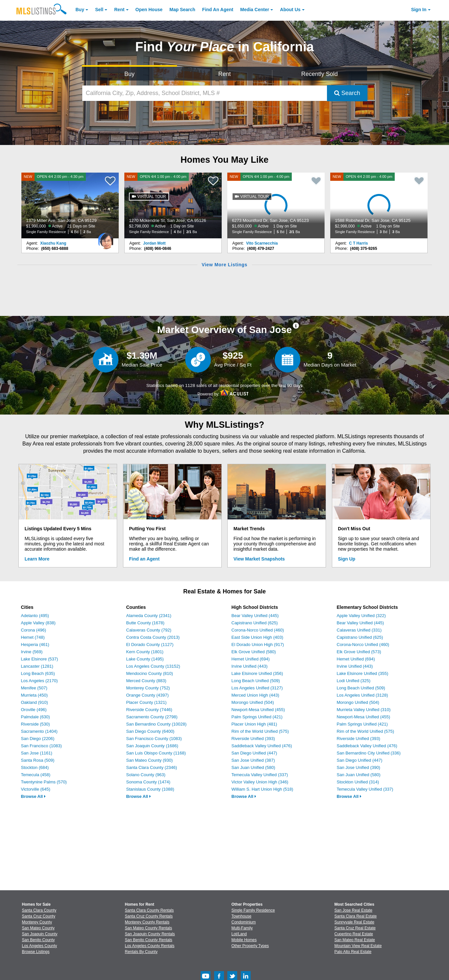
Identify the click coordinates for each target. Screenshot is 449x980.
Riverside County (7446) (149, 710)
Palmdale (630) (36, 717)
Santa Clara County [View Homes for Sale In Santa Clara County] (39, 910)
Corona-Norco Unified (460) (258, 630)
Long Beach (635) (38, 673)
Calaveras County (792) (149, 630)
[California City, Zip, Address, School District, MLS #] (205, 93)
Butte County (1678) (145, 623)
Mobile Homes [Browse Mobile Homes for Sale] (244, 940)
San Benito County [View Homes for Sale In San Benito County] (38, 940)
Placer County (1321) (147, 702)
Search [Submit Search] (347, 93)
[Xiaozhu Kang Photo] (106, 238)
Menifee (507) (34, 688)
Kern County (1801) (145, 652)
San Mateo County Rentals (149, 928)
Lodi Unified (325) (354, 681)
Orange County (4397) (148, 695)
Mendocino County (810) (150, 673)
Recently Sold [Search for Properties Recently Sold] (320, 74)
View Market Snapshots (259, 559)
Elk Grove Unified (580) (254, 652)
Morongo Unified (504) (253, 702)
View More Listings (224, 265)
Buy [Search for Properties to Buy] (129, 74)
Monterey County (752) (148, 688)
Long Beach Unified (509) (256, 681)
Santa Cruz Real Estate (355, 928)
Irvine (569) (32, 652)
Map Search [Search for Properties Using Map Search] (182, 10)
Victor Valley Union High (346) (260, 782)
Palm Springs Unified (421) (257, 717)
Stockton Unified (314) (358, 782)
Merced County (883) (146, 681)
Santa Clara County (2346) (152, 767)
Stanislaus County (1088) (150, 789)
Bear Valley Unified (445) (255, 616)
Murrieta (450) (35, 695)
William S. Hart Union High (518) (262, 789)
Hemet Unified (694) (251, 659)
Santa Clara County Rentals (150, 910)
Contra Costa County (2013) (153, 637)
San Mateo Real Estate (355, 940)
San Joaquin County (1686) (152, 746)
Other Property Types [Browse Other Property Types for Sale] (250, 946)
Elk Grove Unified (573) (359, 652)
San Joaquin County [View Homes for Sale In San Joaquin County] (40, 934)
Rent (119, 10)
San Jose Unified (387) (253, 760)
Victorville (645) (36, 789)
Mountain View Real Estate (358, 946)
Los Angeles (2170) (39, 681)
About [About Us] (290, 10)
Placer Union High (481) (254, 724)
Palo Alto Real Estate (353, 952)
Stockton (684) (35, 767)
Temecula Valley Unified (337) (260, 775)
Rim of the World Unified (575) (260, 731)
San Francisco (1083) (41, 746)
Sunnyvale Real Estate (354, 922)
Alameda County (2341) (149, 616)
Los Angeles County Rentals (150, 946)
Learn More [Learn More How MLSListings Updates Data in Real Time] (37, 559)
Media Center (255, 10)
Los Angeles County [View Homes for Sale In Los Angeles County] (40, 946)
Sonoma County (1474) (148, 782)
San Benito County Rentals (149, 940)
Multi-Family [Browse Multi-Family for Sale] (242, 928)
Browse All (33, 796)
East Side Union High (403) (258, 637)
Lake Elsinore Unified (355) (363, 673)
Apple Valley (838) (38, 623)
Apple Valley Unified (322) (361, 616)
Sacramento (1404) (39, 731)
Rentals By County (141, 952)
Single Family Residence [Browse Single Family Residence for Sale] (253, 910)
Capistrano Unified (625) (255, 623)
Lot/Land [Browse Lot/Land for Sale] (239, 934)
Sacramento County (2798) (152, 717)
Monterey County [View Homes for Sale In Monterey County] (37, 922)
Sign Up (347, 559)
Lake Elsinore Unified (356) (257, 673)
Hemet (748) (33, 637)
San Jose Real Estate (353, 910)
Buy (80, 10)
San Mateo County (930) (150, 760)
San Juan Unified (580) (253, 767)
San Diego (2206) (38, 739)
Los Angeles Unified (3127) (257, 688)
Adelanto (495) (35, 616)
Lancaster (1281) (37, 666)
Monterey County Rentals (147, 922)
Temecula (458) (36, 775)
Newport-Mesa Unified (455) (258, 710)
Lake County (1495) (145, 659)
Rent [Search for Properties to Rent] (224, 74)
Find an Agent (144, 559)
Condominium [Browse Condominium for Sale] (244, 922)
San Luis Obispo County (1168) (156, 753)
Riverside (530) (36, 724)
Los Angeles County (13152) (153, 666)
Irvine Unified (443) (250, 666)
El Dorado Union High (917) (258, 645)
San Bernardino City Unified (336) (369, 753)
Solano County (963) (146, 775)
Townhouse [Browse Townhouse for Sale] (242, 916)
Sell (99, 10)
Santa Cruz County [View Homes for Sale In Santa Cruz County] (39, 916)
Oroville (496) (34, 710)
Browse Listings (36, 952)
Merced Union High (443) (255, 695)
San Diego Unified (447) (254, 753)
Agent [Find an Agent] (218, 10)
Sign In (419, 10)
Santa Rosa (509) (38, 760)
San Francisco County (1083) (154, 739)
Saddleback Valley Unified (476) (262, 746)
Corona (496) (34, 630)
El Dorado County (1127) (150, 645)
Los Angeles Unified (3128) (362, 695)
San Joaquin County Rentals (150, 934)
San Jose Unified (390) (359, 767)
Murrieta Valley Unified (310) (364, 710)
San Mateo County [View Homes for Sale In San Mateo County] (38, 928)
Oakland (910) (35, 702)
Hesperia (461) (35, 645)
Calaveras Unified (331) (359, 630)
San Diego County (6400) (150, 731)
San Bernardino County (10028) (157, 724)
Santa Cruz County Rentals (149, 916)
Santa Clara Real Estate (356, 916)
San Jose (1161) (37, 753)
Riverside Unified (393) (253, 739)
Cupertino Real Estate (354, 934)
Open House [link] (149, 10)
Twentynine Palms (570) (44, 782)
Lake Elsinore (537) (40, 659)
